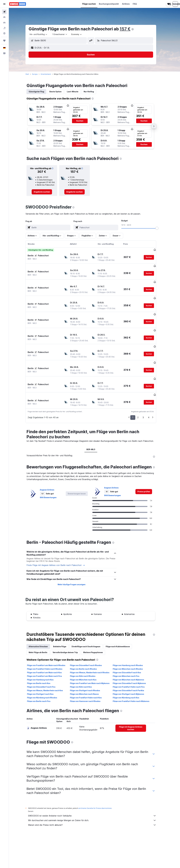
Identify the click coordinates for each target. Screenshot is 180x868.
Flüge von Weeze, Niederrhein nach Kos (49, 662)
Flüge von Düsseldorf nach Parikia (132, 662)
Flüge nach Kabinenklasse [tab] (121, 618)
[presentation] (136, 29)
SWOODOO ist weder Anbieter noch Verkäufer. (96, 787)
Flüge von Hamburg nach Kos (44, 651)
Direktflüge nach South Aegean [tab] (90, 618)
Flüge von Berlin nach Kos (42, 655)
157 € (129, 29)
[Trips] (4, 41)
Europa (38, 74)
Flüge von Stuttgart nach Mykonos (132, 665)
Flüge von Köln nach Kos (84, 658)
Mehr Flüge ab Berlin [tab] (42, 624)
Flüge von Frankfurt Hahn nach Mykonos (135, 673)
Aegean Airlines (51, 461)
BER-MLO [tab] (94, 421)
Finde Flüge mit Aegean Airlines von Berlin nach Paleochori (59, 537)
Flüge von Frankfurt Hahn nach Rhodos (48, 640)
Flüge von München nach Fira (130, 648)
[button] (4, 4)
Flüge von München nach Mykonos (132, 651)
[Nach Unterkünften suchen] (4, 17)
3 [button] (147, 389)
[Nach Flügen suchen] (4, 12)
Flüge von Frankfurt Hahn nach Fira (132, 658)
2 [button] (142, 389)
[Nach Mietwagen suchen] (4, 23)
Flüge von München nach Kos (87, 651)
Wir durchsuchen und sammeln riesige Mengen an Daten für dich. (96, 792)
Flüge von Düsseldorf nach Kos (130, 644)
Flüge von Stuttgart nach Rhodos (89, 662)
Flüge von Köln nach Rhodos (86, 648)
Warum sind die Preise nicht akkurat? (96, 796)
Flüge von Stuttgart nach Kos (44, 665)
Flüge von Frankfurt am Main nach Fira (48, 648)
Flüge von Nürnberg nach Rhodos (46, 669)
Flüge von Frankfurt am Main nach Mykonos (93, 655)
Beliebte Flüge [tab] (63, 618)
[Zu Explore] (4, 33)
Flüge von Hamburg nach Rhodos (131, 637)
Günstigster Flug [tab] (40, 92)
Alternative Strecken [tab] (42, 618)
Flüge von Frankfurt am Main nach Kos (48, 644)
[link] (45, 192)
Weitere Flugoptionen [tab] (97, 624)
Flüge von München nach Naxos (88, 665)
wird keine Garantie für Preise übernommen (99, 780)
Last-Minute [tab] (76, 92)
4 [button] (152, 389)
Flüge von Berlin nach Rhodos (87, 640)
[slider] (161, 228)
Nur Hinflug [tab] (92, 92)
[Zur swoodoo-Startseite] (18, 4)
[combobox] (42, 34)
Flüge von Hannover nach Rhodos (89, 673)
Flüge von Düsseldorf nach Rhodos (89, 637)
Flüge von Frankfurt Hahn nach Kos (89, 669)
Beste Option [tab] (59, 92)
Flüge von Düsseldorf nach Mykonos (133, 655)
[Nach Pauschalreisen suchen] (4, 28)
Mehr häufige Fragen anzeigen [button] (75, 556)
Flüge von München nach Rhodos (131, 640)
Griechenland (49, 74)
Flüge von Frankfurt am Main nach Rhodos (50, 637)
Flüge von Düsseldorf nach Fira (45, 658)
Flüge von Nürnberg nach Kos (130, 669)
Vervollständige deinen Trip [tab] (69, 624)
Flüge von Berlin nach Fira (42, 673)
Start (31, 74)
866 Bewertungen (52, 469)
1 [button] (136, 389)
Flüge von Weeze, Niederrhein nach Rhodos (93, 644)
